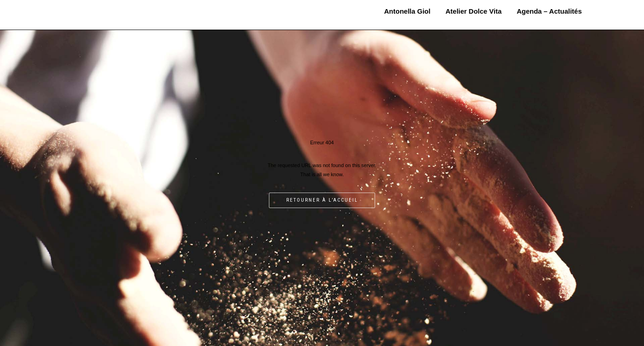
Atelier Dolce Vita (474, 11)
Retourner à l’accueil (322, 200)
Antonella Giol (116, 8)
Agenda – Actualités (549, 11)
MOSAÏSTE (116, 17)
